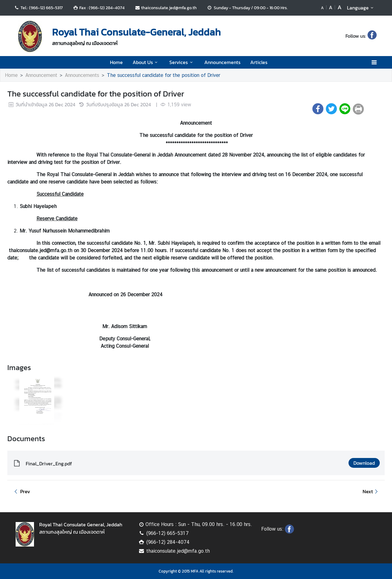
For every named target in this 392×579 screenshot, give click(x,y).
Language (361, 8)
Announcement (41, 75)
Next (371, 491)
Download (364, 463)
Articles (259, 62)
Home (116, 62)
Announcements (222, 62)
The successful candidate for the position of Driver (164, 75)
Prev (21, 491)
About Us (146, 62)
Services (182, 62)
